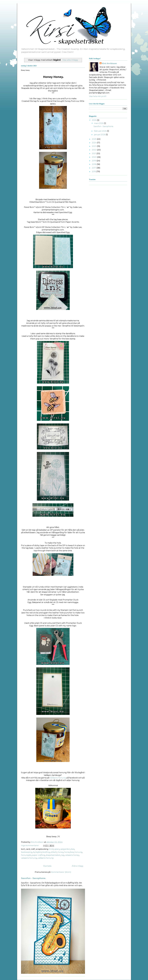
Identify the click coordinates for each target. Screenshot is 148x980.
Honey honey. (26, 70)
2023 (94, 146)
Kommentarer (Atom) (61, 872)
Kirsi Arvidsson (109, 63)
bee (73, 849)
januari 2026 (100, 135)
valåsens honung (46, 858)
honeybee (69, 852)
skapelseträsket (53, 855)
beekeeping (27, 852)
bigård (39, 852)
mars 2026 (99, 123)
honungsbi (26, 855)
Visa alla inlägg (70, 60)
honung (78, 852)
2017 (94, 168)
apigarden (65, 849)
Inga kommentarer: (30, 846)
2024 (94, 143)
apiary (57, 849)
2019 (94, 161)
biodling (46, 852)
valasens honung (29, 858)
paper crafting (39, 855)
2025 (94, 139)
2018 (94, 164)
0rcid (51, 849)
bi (34, 852)
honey (61, 852)
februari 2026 (101, 131)
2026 (94, 120)
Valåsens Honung (58, 778)
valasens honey (72, 855)
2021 (94, 154)
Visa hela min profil (98, 96)
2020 (94, 157)
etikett (54, 852)
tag (63, 855)
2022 (94, 150)
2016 (94, 172)
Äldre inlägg (78, 866)
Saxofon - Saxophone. (34, 878)
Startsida (47, 866)
